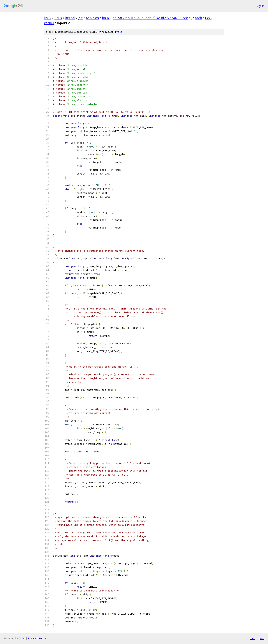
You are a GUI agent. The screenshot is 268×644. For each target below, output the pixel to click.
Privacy (32, 638)
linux (48, 18)
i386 (208, 18)
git (80, 18)
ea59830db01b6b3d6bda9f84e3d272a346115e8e (150, 18)
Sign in (260, 6)
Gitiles (22, 638)
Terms (43, 638)
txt (253, 638)
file (119, 32)
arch (198, 18)
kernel (70, 18)
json (261, 638)
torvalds (92, 18)
